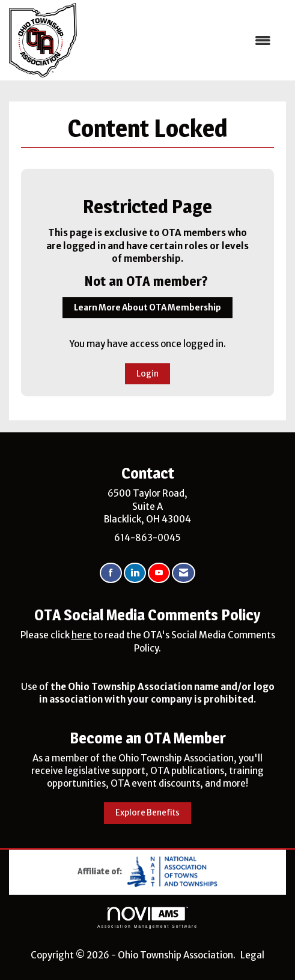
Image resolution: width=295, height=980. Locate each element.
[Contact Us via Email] (184, 573)
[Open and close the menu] (180, 41)
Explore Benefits (147, 813)
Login (147, 374)
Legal (252, 955)
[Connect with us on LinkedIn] (135, 573)
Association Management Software (147, 918)
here (82, 635)
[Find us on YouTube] (159, 573)
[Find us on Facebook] (111, 573)
